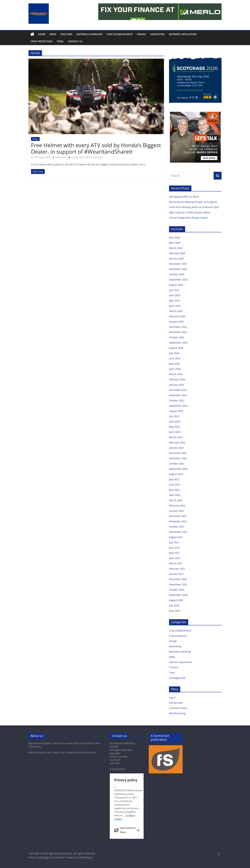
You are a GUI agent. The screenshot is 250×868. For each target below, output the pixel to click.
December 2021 (178, 516)
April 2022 (175, 495)
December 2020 (178, 579)
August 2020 (176, 600)
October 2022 (177, 464)
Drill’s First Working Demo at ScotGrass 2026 (194, 207)
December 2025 (178, 264)
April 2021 (175, 558)
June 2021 (175, 548)
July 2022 (174, 479)
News (53, 34)
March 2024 (176, 374)
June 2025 (175, 295)
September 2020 (178, 595)
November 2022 (178, 458)
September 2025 (178, 280)
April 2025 (175, 306)
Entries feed (176, 703)
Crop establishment (120, 34)
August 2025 (176, 285)
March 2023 (176, 437)
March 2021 (176, 563)
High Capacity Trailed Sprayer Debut (190, 212)
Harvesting (157, 34)
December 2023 (178, 390)
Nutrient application (183, 34)
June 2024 (175, 358)
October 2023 (177, 400)
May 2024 (174, 364)
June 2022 (175, 485)
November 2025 (178, 269)
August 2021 (176, 537)
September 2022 (178, 469)
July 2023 (174, 416)
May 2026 (174, 237)
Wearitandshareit (94, 157)
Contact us (75, 41)
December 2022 (178, 453)
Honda (74, 157)
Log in (172, 698)
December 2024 (178, 327)
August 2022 (176, 474)
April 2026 (175, 243)
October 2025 (177, 274)
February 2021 (177, 569)
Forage (141, 34)
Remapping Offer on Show (184, 197)
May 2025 (174, 301)
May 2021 (174, 553)
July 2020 (174, 605)
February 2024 (177, 379)
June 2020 (175, 611)
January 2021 (176, 574)
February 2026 (177, 253)
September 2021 (178, 532)
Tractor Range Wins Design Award (189, 218)
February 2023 (177, 442)
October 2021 (177, 527)
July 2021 (174, 542)
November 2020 (178, 584)
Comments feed (178, 708)
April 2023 (175, 432)
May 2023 (174, 427)
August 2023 (176, 411)
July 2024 (174, 353)
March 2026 (176, 248)
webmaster (61, 157)
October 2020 (177, 590)
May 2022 (174, 490)
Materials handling (89, 34)
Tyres (60, 41)
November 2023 (178, 395)
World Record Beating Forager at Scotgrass (194, 202)
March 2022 (176, 500)
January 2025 (176, 322)
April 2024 (175, 369)
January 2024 (176, 385)
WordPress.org (177, 713)
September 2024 (178, 343)
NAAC (82, 157)
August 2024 (176, 348)
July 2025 (174, 290)
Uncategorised (177, 678)
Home (42, 34)
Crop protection (41, 41)
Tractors (66, 34)
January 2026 (176, 259)
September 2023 (178, 406)
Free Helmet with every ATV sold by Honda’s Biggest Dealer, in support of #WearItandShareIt (96, 148)
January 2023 (176, 448)
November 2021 (178, 521)
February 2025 (177, 316)
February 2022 (177, 506)
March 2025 (176, 311)
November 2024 (178, 332)
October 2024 (177, 337)
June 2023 (175, 421)
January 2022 (176, 511)
